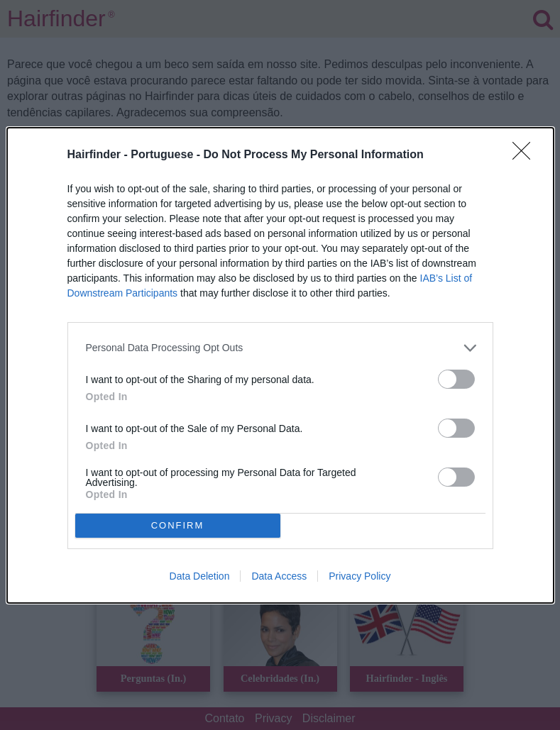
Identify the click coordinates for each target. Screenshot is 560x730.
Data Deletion (200, 576)
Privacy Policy (359, 576)
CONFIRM (178, 525)
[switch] (456, 379)
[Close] (526, 155)
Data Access (279, 576)
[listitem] (280, 348)
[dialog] (280, 365)
